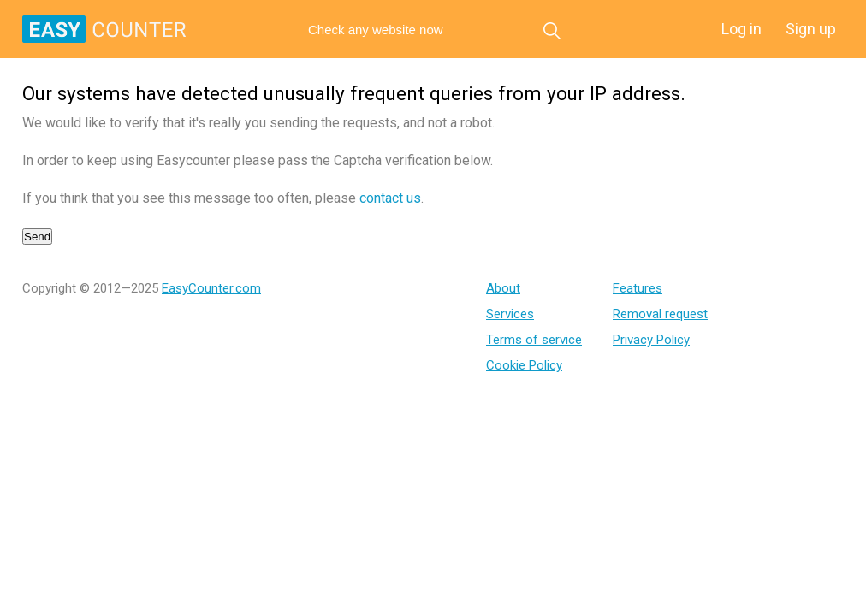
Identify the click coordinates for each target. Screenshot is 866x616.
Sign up (811, 29)
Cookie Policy (524, 365)
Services (510, 314)
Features (638, 288)
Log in (741, 29)
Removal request (660, 314)
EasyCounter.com (211, 288)
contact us (390, 198)
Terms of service (534, 340)
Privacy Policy (651, 340)
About (503, 288)
